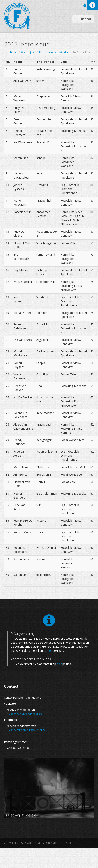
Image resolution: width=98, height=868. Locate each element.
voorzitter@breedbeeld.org (26, 714)
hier (49, 651)
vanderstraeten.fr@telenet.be (27, 730)
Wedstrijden (28, 52)
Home (14, 52)
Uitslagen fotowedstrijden (54, 52)
